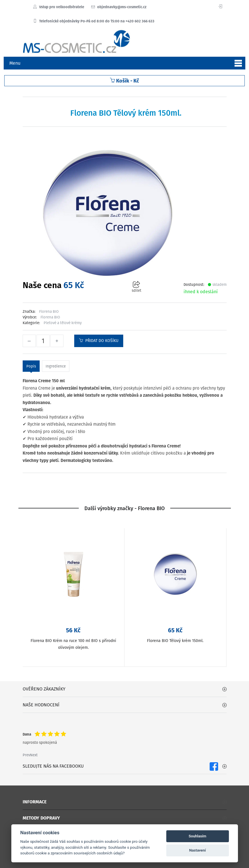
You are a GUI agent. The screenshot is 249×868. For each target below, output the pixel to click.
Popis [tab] (31, 366)
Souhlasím (197, 836)
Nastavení (198, 850)
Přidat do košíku (99, 341)
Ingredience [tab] (56, 366)
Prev (26, 755)
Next (34, 755)
